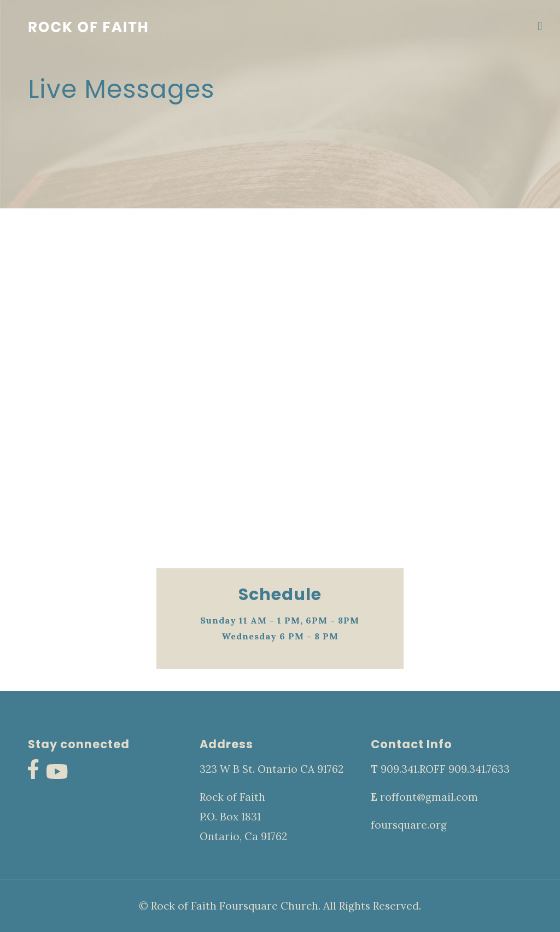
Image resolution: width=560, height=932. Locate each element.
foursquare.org (409, 825)
